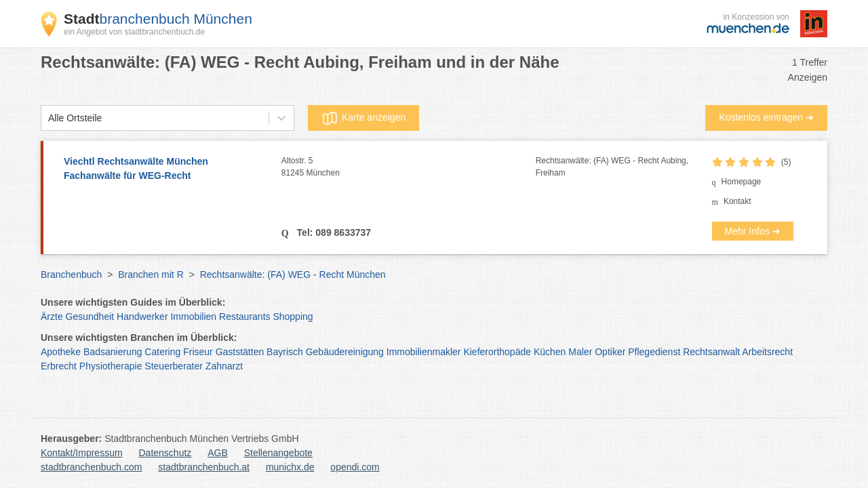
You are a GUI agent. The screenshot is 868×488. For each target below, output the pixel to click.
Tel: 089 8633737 (333, 232)
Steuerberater (174, 366)
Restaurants (244, 317)
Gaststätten (240, 352)
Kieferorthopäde (497, 352)
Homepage (742, 182)
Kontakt (737, 201)
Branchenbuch (71, 274)
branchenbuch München (158, 19)
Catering (162, 352)
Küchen (550, 352)
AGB (218, 453)
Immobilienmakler (424, 352)
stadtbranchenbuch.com (91, 467)
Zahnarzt (224, 366)
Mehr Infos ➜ (753, 231)
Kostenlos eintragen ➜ (766, 117)
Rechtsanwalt (711, 352)
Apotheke (61, 352)
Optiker (610, 352)
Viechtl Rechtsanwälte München (166, 169)
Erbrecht (59, 366)
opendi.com (355, 467)
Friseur (198, 352)
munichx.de (290, 467)
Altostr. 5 (409, 167)
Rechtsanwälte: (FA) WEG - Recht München (293, 274)
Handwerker (142, 317)
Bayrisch (285, 352)
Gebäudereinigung (345, 352)
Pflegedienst (654, 352)
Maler (580, 352)
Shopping (293, 317)
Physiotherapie (111, 366)
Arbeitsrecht (767, 352)
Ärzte (52, 317)
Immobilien (193, 317)
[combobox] (48, 118)
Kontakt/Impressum (82, 453)
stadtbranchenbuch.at (204, 467)
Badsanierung (113, 352)
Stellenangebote (278, 453)
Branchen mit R (151, 274)
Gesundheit (90, 317)
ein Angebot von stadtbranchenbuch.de (134, 32)
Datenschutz (165, 453)
